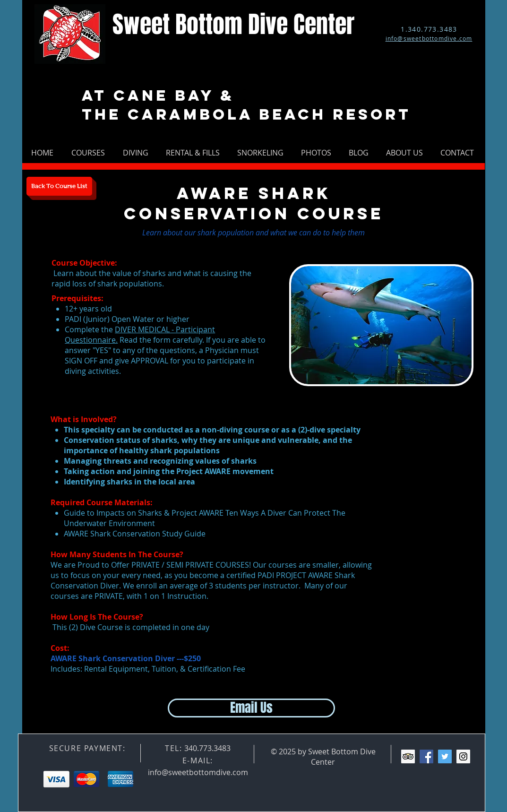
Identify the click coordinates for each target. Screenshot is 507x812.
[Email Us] (251, 708)
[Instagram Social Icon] (463, 756)
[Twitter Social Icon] (445, 756)
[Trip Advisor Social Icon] (408, 756)
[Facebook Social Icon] (426, 756)
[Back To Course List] (59, 186)
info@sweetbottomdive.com (198, 772)
